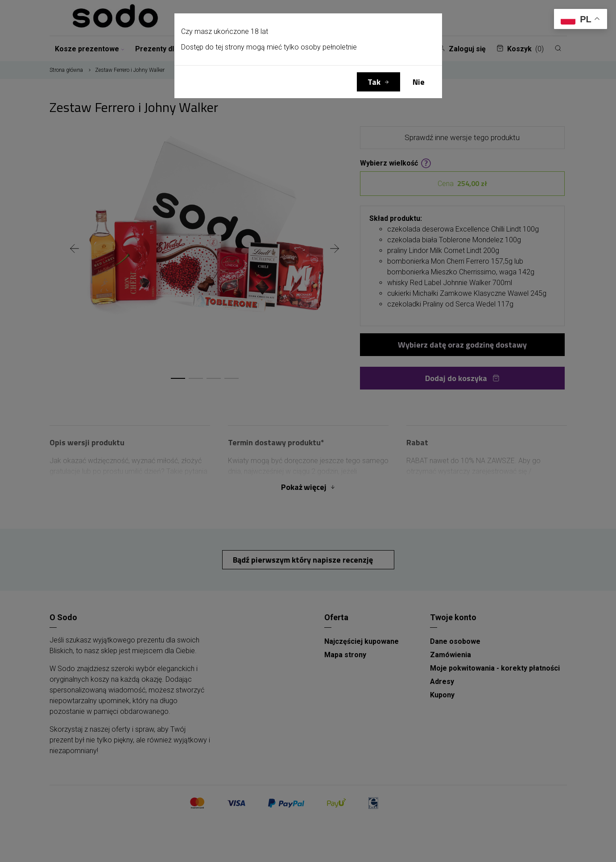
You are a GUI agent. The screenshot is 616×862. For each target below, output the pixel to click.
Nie (419, 82)
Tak (374, 82)
